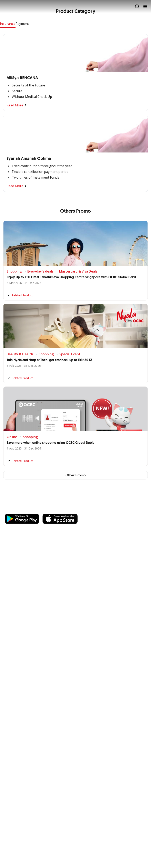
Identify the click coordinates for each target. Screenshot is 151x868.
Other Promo (76, 475)
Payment (22, 24)
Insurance (8, 24)
